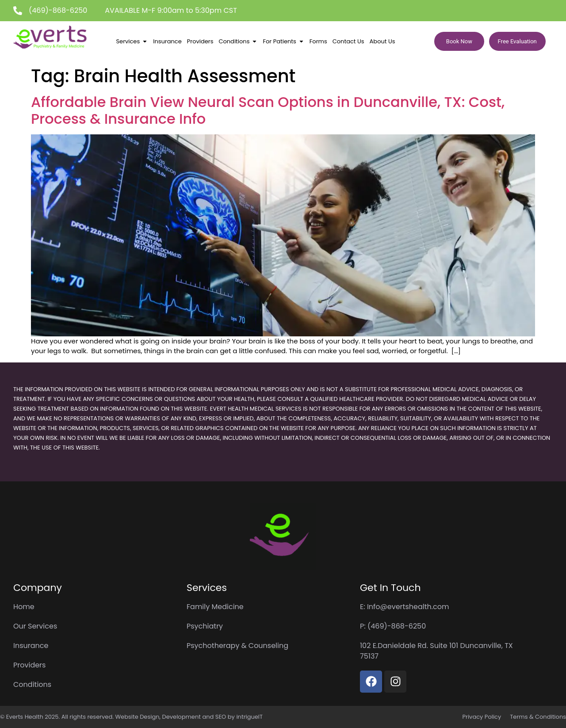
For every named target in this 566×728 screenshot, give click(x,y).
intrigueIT (249, 717)
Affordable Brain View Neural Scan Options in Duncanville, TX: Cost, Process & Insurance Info (268, 110)
